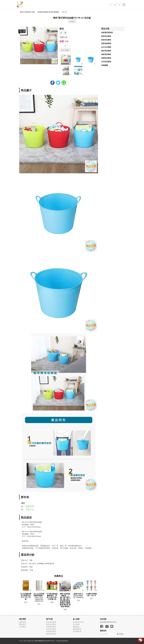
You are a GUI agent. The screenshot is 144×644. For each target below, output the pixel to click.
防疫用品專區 (106, 40)
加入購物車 (65, 50)
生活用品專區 (106, 62)
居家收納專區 (106, 43)
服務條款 (76, 627)
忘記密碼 (76, 624)
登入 (83, 622)
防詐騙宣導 (77, 631)
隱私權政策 (77, 629)
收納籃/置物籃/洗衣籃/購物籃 (48, 12)
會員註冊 (76, 622)
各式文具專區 (106, 47)
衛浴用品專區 (106, 36)
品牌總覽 (105, 65)
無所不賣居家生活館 (27, 12)
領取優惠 (120, 634)
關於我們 (22, 622)
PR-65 (64, 12)
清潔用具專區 (106, 58)
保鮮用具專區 (106, 54)
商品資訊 (72, 21)
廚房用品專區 (106, 51)
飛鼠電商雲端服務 (62, 641)
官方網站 (22, 627)
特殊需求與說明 (107, 32)
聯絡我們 (22, 624)
